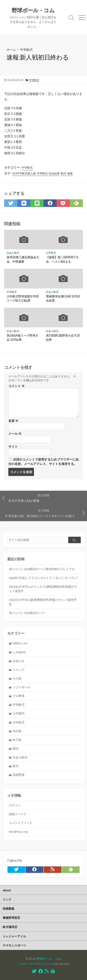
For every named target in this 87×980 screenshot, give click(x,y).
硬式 (16, 749)
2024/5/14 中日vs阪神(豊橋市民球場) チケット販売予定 (43, 602)
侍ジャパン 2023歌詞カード (27, 613)
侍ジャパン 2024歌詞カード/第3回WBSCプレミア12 (42, 569)
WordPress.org (18, 832)
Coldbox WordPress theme (36, 964)
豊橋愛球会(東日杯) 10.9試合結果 (63, 298)
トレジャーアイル (14, 936)
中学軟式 (26, 50)
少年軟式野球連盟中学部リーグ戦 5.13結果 (23, 298)
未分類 (17, 731)
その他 (17, 678)
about (7, 890)
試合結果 (54, 173)
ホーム (11, 50)
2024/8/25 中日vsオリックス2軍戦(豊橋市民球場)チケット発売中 (43, 589)
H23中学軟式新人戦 (24, 173)
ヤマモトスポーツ (14, 945)
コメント (16, 386)
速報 (70, 173)
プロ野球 (19, 696)
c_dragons (19, 652)
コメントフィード (21, 823)
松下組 (17, 740)
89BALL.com (20, 643)
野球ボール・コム (49, 959)
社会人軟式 (13, 253)
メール (15, 434)
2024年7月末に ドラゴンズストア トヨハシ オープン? (43, 578)
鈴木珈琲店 (10, 927)
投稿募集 (9, 909)
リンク (7, 899)
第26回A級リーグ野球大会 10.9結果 (22, 337)
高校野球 (19, 775)
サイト (13, 447)
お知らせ (19, 661)
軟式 (63, 173)
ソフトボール (21, 687)
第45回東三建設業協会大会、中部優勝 (23, 259)
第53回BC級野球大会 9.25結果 (63, 337)
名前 (13, 421)
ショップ (19, 670)
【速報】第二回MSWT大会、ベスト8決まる (62, 259)
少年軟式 (51, 253)
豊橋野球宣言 (11, 918)
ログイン (15, 805)
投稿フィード (18, 814)
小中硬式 (19, 713)
